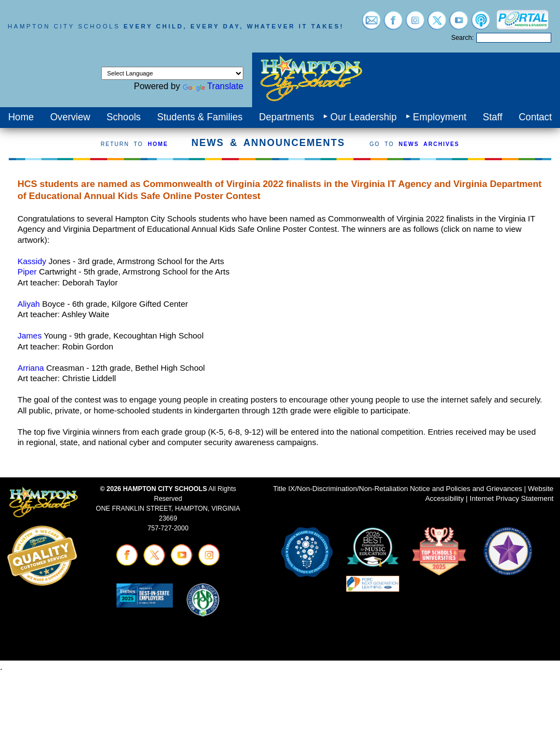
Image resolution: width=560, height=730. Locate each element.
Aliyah (29, 304)
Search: (462, 38)
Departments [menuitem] (286, 117)
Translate (213, 86)
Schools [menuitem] (124, 117)
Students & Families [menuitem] (200, 117)
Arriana (31, 368)
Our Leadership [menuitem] (363, 117)
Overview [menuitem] (70, 117)
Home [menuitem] (21, 117)
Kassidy (32, 261)
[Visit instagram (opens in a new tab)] (415, 24)
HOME (158, 144)
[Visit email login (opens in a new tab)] (371, 24)
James (30, 335)
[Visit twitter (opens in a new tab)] (437, 24)
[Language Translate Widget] (172, 73)
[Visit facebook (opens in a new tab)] (393, 24)
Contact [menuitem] (535, 117)
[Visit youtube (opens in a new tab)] (459, 24)
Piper (27, 271)
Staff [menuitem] (493, 117)
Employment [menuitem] (440, 117)
